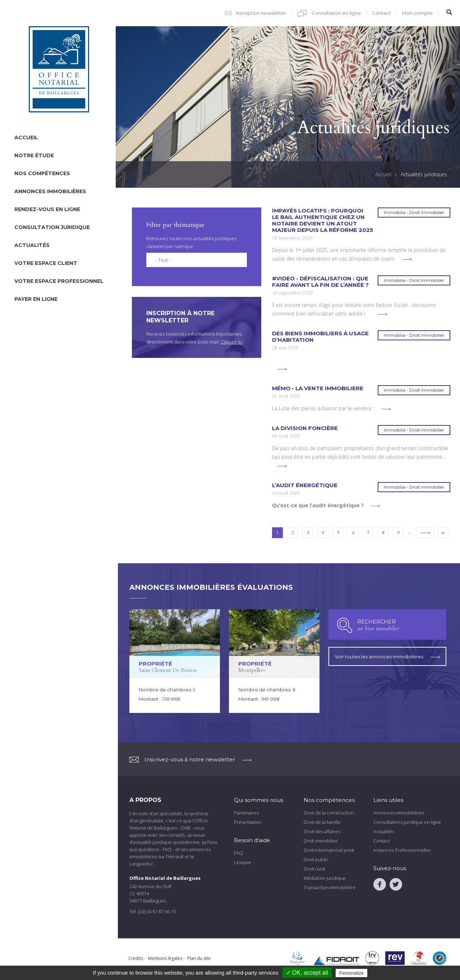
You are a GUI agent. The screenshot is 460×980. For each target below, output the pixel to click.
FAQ (238, 853)
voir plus (407, 259)
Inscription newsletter (261, 13)
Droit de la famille (322, 822)
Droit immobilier (321, 841)
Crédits (136, 958)
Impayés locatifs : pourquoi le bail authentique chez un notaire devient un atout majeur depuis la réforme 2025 (323, 220)
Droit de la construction (329, 813)
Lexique (243, 862)
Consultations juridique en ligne (407, 822)
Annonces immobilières (50, 191)
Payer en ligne (36, 299)
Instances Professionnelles (402, 850)
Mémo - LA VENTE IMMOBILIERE (318, 388)
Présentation (248, 822)
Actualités (32, 245)
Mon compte (417, 13)
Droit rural (314, 869)
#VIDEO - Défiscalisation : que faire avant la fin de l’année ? (320, 282)
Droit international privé (329, 850)
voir (175, 661)
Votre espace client (46, 263)
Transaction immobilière (330, 887)
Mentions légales (165, 958)
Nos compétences (42, 173)
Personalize (351, 973)
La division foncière (305, 428)
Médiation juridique (325, 878)
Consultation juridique (52, 227)
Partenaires (246, 813)
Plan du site (199, 958)
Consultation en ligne (336, 13)
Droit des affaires (322, 831)
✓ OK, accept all (307, 973)
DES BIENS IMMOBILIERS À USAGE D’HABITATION (320, 337)
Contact (381, 13)
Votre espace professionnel (59, 281)
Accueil (26, 137)
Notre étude (34, 155)
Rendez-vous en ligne (47, 209)
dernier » (443, 533)
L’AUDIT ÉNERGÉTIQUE (305, 485)
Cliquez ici (232, 342)
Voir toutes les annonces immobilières (387, 655)
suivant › (425, 533)
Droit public (316, 859)
